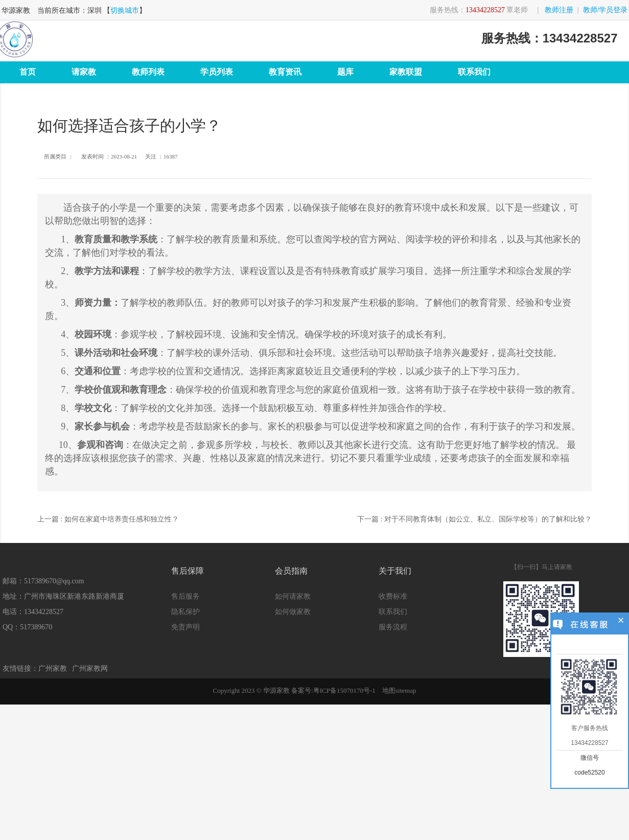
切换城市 (125, 10)
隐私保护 (185, 612)
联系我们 (474, 72)
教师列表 (148, 72)
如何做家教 (293, 612)
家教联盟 (406, 72)
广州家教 (53, 668)
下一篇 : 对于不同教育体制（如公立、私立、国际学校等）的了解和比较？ (474, 519)
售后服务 (185, 596)
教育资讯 (285, 72)
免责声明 (185, 627)
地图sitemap (399, 690)
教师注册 (559, 10)
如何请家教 (293, 596)
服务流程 (393, 627)
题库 (345, 72)
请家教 (84, 72)
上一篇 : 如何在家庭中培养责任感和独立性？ (108, 519)
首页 (28, 72)
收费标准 (393, 596)
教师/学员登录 (605, 10)
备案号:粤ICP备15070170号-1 (333, 690)
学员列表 (217, 72)
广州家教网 (90, 668)
